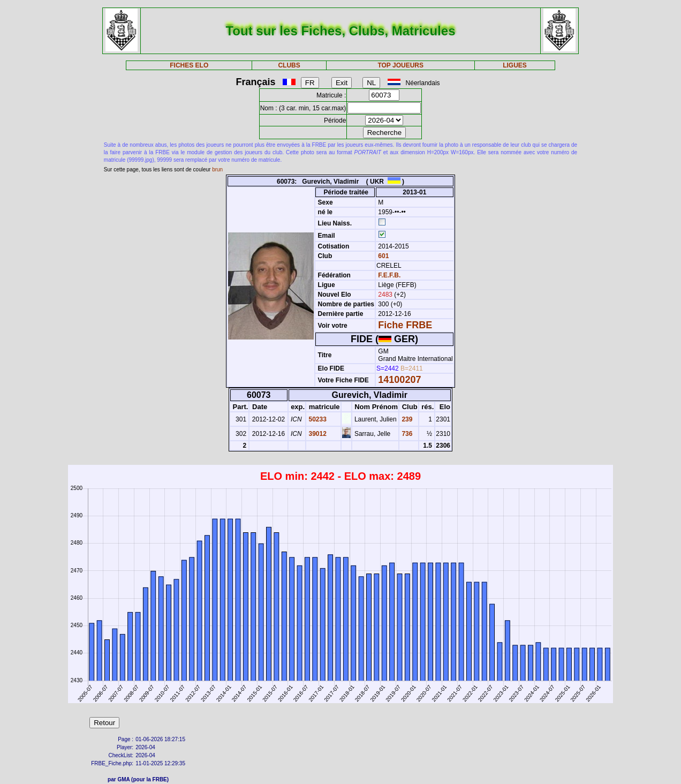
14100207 (399, 380)
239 (406, 419)
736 (406, 434)
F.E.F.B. (389, 275)
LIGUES (515, 65)
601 (383, 256)
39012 (317, 434)
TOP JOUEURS (400, 65)
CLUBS (289, 65)
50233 (317, 419)
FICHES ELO (189, 65)
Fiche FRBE (405, 325)
